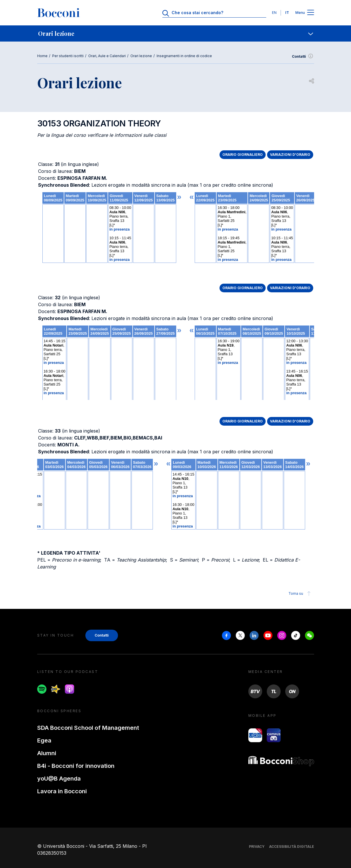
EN (274, 13)
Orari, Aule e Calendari (107, 56)
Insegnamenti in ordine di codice (184, 56)
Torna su (300, 594)
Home (42, 56)
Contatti (303, 57)
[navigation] (175, 33)
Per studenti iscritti (68, 56)
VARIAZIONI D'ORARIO (290, 155)
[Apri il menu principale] (311, 13)
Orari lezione (141, 56)
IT (287, 13)
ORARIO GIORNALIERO (243, 155)
